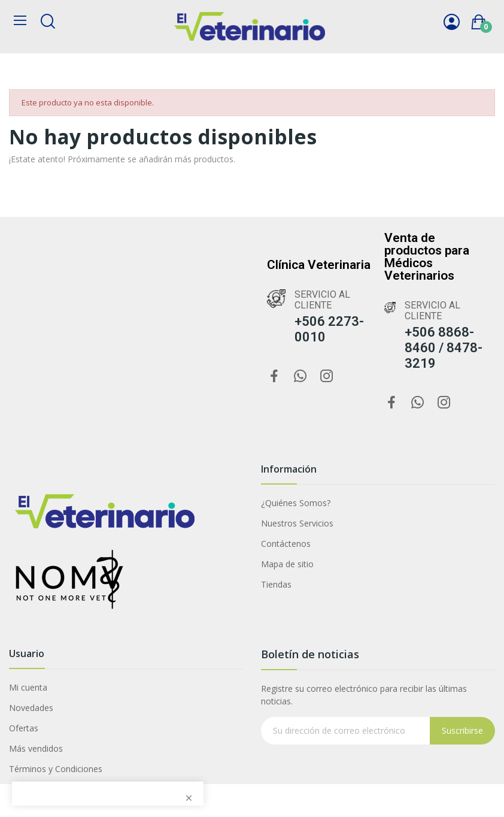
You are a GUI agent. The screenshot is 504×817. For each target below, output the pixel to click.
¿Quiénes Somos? (296, 503)
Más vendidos (36, 748)
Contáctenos (286, 544)
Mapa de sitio (287, 564)
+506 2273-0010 (329, 329)
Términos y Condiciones (56, 769)
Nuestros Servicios (297, 523)
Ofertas (24, 728)
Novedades (31, 708)
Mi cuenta (28, 687)
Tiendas (276, 584)
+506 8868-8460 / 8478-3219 (444, 348)
